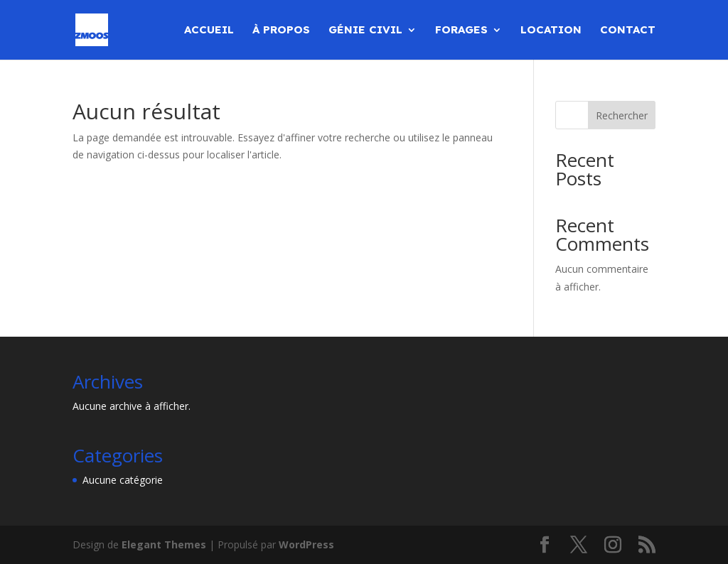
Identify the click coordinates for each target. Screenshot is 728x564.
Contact (628, 31)
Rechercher (622, 115)
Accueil (209, 31)
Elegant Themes (164, 544)
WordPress (306, 544)
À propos (281, 31)
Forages (461, 31)
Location (551, 31)
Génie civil (365, 31)
